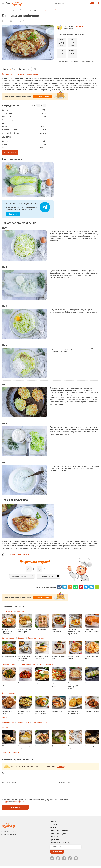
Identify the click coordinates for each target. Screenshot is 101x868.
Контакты (54, 830)
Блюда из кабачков (27, 665)
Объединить (11, 152)
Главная (5, 10)
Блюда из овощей (9, 665)
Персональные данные (59, 836)
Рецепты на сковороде (10, 752)
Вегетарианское (8, 723)
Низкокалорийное (40, 723)
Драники (38, 10)
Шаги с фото (19, 74)
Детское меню (24, 723)
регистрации (19, 804)
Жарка (4, 718)
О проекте (54, 827)
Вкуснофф (79, 26)
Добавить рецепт (43, 96)
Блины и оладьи (8, 638)
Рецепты (14, 10)
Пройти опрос (55, 842)
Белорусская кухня (9, 693)
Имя (3, 773)
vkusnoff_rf (13, 214)
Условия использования (59, 833)
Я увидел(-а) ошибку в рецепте (17, 554)
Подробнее (61, 766)
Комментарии (32, 74)
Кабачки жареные (46, 665)
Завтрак (5, 728)
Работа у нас (55, 839)
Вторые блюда (26, 10)
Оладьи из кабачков (36, 638)
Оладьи (21, 638)
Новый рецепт (92, 2)
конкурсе (5, 804)
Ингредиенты (7, 74)
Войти (97, 2)
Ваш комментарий (9, 782)
